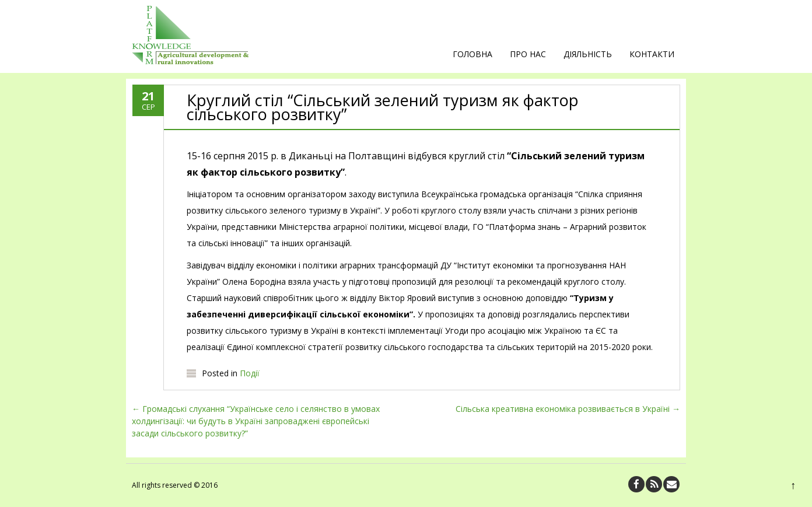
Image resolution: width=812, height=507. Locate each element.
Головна (473, 54)
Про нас (528, 54)
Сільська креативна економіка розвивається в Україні (568, 409)
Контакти (652, 54)
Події (250, 373)
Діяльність (588, 54)
